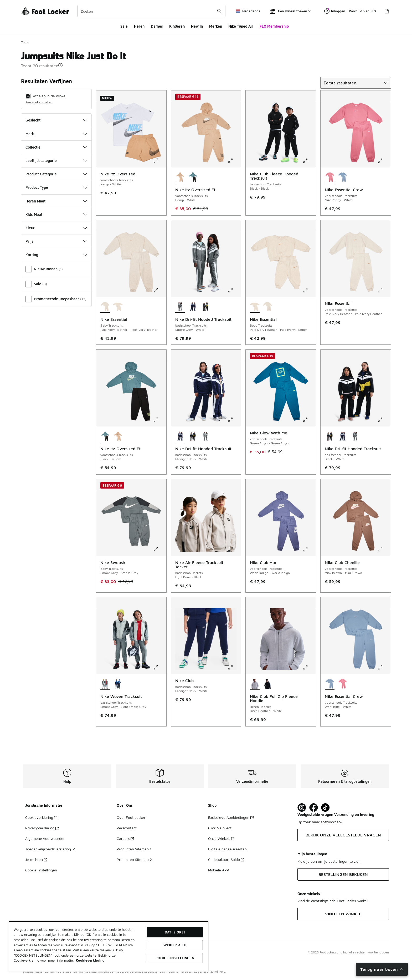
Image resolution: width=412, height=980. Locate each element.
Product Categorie (56, 174)
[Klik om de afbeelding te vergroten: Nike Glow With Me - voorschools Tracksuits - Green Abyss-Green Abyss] (309, 420)
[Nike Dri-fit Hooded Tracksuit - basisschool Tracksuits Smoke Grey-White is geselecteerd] (180, 307)
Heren (139, 26)
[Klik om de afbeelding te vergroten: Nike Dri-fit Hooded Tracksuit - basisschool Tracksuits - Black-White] (384, 420)
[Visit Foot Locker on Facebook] (314, 808)
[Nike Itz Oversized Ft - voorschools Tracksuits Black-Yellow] (193, 177)
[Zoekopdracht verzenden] (219, 11)
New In (197, 26)
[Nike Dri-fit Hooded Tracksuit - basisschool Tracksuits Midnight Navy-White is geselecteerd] (180, 436)
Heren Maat (56, 201)
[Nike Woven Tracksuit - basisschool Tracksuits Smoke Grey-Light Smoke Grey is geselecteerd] (105, 684)
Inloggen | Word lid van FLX (350, 11)
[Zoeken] (151, 11)
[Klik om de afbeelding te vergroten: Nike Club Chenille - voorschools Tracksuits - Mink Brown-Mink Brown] (384, 549)
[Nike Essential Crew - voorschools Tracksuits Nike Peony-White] (343, 684)
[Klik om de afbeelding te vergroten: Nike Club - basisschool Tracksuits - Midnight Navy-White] (234, 667)
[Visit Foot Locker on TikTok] (325, 808)
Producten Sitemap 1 (134, 849)
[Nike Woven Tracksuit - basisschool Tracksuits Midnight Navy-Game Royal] (118, 684)
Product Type (56, 187)
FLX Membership (274, 26)
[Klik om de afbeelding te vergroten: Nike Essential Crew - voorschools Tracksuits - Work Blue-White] (384, 667)
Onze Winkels (221, 838)
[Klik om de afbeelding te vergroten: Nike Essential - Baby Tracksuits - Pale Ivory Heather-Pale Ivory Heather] (159, 290)
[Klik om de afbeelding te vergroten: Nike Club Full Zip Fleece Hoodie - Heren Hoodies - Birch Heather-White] (309, 667)
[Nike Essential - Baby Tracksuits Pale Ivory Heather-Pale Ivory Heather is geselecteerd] (105, 307)
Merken (216, 26)
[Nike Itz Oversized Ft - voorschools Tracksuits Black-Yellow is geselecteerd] (105, 436)
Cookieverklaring (41, 817)
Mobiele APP (219, 870)
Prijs (56, 241)
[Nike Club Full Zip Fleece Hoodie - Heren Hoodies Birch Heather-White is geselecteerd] (255, 684)
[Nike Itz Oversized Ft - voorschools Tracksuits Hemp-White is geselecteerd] (180, 177)
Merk (56, 134)
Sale (124, 26)
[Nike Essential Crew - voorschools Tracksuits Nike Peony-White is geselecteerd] (330, 177)
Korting (56, 255)
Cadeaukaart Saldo (226, 859)
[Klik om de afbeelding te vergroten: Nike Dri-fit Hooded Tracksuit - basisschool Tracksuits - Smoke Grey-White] (234, 290)
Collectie (56, 147)
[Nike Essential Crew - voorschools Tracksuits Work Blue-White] (343, 177)
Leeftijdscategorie (56, 161)
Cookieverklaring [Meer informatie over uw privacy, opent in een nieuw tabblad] (90, 960)
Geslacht (56, 120)
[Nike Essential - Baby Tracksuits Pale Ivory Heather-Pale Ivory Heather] (118, 307)
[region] (108, 946)
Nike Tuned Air (241, 26)
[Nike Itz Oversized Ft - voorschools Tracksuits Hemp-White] (118, 436)
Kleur (56, 228)
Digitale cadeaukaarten (227, 849)
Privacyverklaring (42, 828)
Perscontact (127, 828)
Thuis (25, 42)
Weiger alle (175, 945)
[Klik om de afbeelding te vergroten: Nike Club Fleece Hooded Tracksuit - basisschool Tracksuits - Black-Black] (309, 161)
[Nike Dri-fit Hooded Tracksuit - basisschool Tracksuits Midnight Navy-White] (193, 307)
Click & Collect (220, 828)
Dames (157, 26)
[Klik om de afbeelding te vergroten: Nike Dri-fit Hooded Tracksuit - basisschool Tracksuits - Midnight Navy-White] (234, 420)
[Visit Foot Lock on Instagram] (302, 808)
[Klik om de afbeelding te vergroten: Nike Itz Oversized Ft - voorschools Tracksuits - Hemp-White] (234, 161)
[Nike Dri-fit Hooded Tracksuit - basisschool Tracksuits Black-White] (206, 307)
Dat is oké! (175, 932)
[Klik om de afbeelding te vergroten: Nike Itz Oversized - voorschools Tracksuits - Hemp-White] (159, 161)
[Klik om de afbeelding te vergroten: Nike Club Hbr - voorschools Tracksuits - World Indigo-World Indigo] (309, 549)
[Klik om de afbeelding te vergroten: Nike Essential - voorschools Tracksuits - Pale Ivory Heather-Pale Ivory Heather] (384, 290)
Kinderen (177, 26)
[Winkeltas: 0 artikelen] (387, 11)
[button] (60, 65)
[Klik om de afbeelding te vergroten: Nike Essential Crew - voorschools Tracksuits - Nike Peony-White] (384, 161)
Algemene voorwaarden (45, 838)
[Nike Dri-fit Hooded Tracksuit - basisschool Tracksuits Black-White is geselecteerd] (330, 436)
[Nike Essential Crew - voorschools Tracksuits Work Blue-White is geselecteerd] (330, 684)
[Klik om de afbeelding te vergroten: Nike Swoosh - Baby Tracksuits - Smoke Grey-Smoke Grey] (159, 549)
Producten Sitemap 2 (134, 859)
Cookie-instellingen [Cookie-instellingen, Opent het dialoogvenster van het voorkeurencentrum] (175, 958)
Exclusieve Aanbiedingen (231, 817)
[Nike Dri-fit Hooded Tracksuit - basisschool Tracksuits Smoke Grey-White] (206, 436)
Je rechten (36, 859)
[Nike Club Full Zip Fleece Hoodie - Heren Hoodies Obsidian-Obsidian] (268, 684)
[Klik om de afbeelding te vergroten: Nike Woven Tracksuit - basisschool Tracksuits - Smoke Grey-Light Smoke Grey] (159, 667)
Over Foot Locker (131, 817)
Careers (125, 838)
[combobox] (151, 11)
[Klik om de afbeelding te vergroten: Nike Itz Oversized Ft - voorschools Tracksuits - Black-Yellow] (159, 420)
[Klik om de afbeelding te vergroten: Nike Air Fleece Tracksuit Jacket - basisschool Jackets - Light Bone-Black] (234, 549)
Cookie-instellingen (41, 870)
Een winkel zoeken (39, 102)
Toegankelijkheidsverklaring (50, 849)
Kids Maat (56, 214)
